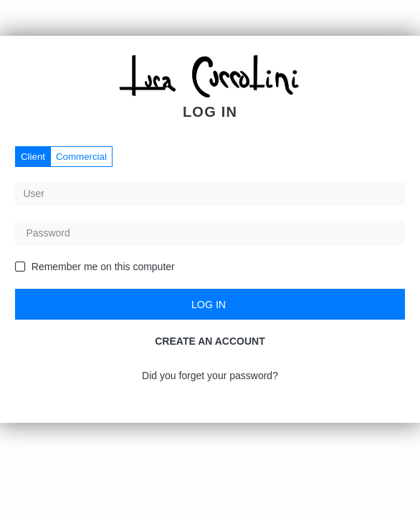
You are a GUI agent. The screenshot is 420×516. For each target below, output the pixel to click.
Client (33, 157)
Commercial (81, 157)
